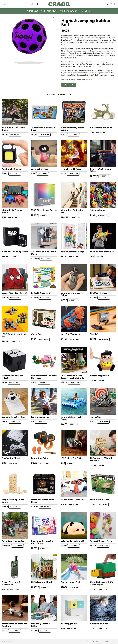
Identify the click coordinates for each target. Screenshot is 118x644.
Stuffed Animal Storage (73, 252)
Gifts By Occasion (69, 12)
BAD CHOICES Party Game (15, 252)
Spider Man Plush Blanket (14, 293)
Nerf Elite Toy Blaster (71, 334)
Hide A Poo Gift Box (100, 500)
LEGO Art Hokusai (99, 293)
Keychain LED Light (11, 169)
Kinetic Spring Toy (40, 417)
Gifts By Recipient (49, 12)
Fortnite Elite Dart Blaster (103, 252)
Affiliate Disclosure (110, 641)
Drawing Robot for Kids (14, 417)
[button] (54, 17)
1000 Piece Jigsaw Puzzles (44, 210)
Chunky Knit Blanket (100, 624)
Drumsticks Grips (40, 458)
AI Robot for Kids (40, 169)
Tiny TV (94, 334)
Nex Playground (69, 624)
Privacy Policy (97, 641)
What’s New (32, 11)
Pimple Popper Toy (99, 376)
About (87, 641)
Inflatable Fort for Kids (72, 500)
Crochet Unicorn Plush (101, 541)
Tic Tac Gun (96, 417)
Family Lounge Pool (70, 582)
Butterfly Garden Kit (41, 293)
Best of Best (86, 11)
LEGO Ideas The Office (72, 458)
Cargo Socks (37, 334)
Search (32, 5)
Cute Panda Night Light (72, 541)
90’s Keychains (97, 210)
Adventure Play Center (13, 541)
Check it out (69, 85)
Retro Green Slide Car (101, 128)
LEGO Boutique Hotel (41, 582)
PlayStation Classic (11, 458)
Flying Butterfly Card (71, 169)
